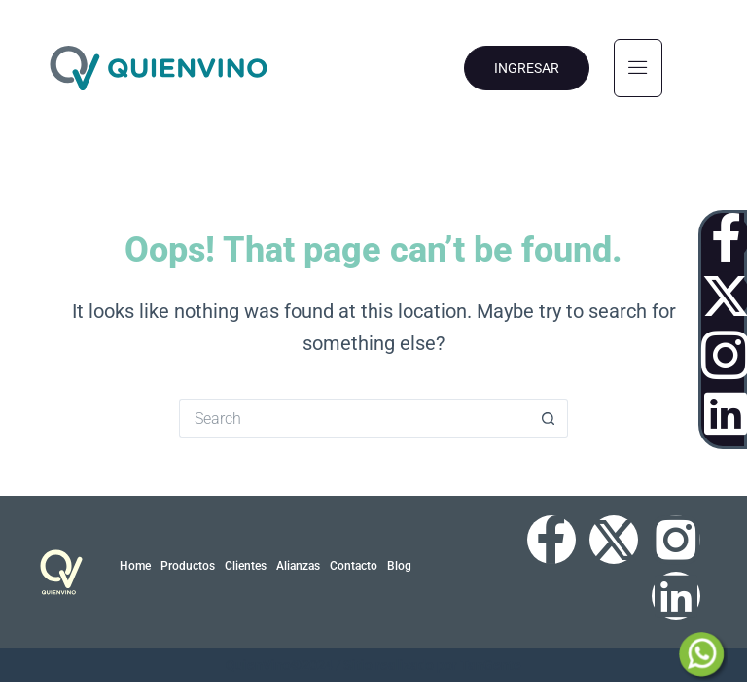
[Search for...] (354, 418)
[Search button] (549, 418)
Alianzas (298, 566)
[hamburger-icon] (638, 68)
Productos (188, 566)
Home (135, 566)
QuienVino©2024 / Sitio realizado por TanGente (373, 665)
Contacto (354, 566)
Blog (399, 566)
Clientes (246, 566)
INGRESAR (527, 68)
